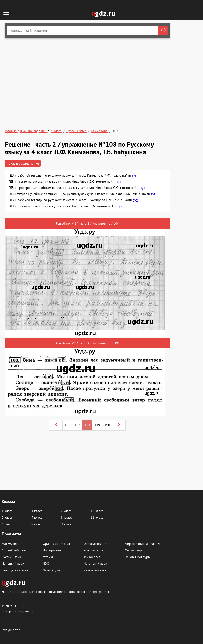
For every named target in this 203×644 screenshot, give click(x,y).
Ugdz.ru (19, 606)
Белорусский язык (15, 570)
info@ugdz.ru (12, 630)
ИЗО (46, 563)
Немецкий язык (13, 563)
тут (134, 175)
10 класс (97, 511)
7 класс (66, 511)
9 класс (66, 524)
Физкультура (134, 550)
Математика (10, 544)
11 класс (97, 518)
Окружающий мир (97, 544)
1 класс (7, 511)
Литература (51, 570)
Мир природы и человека (143, 544)
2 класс (7, 518)
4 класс (37, 511)
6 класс (37, 524)
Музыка (48, 557)
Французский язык (56, 544)
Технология (92, 557)
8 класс (66, 518)
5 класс (37, 518)
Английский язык (14, 550)
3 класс (7, 524)
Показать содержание (23, 163)
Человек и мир (94, 550)
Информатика (53, 550)
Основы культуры (137, 557)
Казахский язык (95, 570)
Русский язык (11, 557)
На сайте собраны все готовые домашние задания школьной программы (55, 592)
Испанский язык (95, 563)
